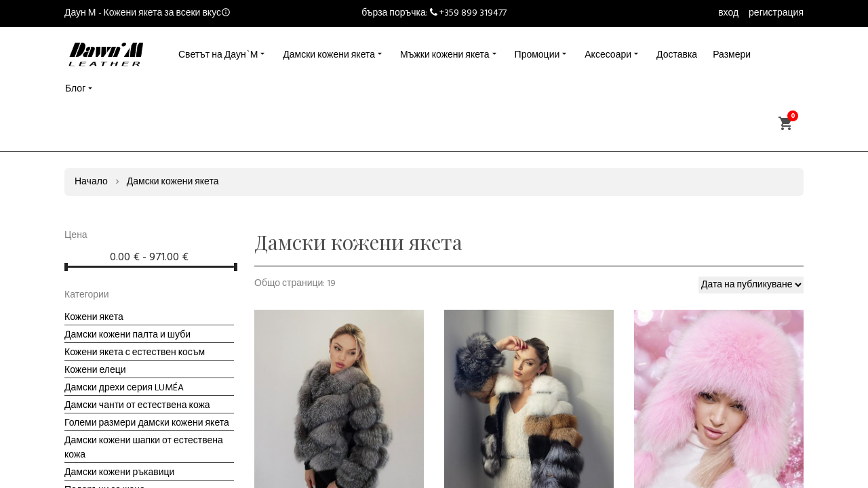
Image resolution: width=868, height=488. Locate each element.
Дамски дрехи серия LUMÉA (124, 388)
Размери (732, 55)
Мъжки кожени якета (445, 55)
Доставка (677, 55)
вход (728, 13)
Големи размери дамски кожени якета (147, 423)
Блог (75, 89)
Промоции (537, 55)
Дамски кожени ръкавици (119, 473)
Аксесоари (608, 55)
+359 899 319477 (473, 13)
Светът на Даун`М (218, 55)
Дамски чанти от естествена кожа (137, 406)
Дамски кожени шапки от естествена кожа (144, 448)
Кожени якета (94, 318)
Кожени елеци (95, 370)
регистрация (776, 13)
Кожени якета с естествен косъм (135, 353)
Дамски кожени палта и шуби (127, 335)
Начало (91, 182)
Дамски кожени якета (329, 55)
